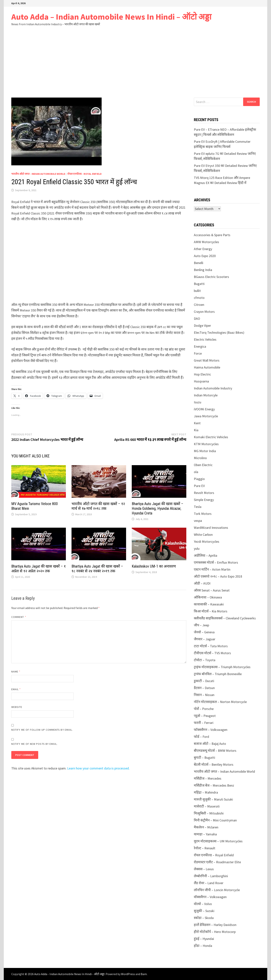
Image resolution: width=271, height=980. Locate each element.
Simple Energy (204, 500)
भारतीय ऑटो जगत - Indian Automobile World (38, 174)
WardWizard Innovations (211, 528)
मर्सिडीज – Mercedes (208, 778)
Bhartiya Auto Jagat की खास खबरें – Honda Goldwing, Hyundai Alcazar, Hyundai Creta (158, 508)
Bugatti (199, 284)
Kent (197, 423)
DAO (197, 319)
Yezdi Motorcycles (207, 542)
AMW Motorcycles (206, 242)
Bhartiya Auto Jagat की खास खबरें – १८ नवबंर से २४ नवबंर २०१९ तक (97, 569)
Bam (144, 974)
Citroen (199, 305)
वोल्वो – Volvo (203, 904)
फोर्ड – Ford (201, 737)
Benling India (203, 270)
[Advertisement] (135, 62)
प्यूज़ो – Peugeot (205, 716)
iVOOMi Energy (204, 409)
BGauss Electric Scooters (211, 277)
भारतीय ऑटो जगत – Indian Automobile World (224, 771)
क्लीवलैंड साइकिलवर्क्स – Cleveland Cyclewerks (225, 618)
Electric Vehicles (205, 339)
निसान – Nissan (204, 695)
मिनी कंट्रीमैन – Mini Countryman (215, 820)
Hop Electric (202, 374)
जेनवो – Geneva (204, 632)
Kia (196, 430)
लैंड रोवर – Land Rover (209, 883)
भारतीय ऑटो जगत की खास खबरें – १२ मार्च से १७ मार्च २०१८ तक (98, 506)
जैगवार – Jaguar (205, 639)
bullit (197, 291)
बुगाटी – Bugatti (204, 758)
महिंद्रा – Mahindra (206, 792)
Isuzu (198, 402)
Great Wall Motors (207, 360)
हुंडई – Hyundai (204, 939)
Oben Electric (203, 465)
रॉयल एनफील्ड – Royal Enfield (214, 855)
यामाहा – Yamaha (205, 834)
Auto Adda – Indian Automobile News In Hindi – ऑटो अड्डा (111, 17)
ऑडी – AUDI (202, 583)
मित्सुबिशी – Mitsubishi (209, 813)
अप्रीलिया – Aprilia (206, 555)
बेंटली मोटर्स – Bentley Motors (214, 764)
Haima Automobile (207, 367)
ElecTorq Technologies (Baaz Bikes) (219, 332)
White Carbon (203, 535)
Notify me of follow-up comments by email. (42, 730)
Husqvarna (201, 381)
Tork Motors (203, 514)
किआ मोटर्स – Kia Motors (211, 611)
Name (16, 672)
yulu (197, 548)
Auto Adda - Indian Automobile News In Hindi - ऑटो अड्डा (69, 974)
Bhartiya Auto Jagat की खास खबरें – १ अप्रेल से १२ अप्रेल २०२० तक (38, 569)
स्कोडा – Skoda (204, 918)
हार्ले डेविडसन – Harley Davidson (215, 925)
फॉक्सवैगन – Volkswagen (211, 730)
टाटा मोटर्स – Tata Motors (211, 646)
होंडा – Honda (203, 946)
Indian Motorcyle (206, 395)
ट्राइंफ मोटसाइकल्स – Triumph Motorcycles (222, 667)
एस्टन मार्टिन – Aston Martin (212, 569)
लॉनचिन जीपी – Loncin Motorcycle (217, 890)
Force (198, 353)
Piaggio (199, 479)
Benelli (199, 263)
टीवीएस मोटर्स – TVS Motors (212, 653)
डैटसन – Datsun (204, 688)
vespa (198, 521)
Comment (19, 617)
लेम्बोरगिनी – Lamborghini (211, 876)
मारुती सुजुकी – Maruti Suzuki (213, 799)
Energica (200, 346)
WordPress (128, 974)
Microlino (200, 458)
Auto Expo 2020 (205, 256)
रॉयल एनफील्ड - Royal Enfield (84, 174)
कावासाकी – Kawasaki (209, 604)
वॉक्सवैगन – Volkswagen (210, 897)
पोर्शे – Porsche (204, 709)
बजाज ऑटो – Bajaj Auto (210, 744)
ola (196, 472)
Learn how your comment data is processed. (98, 768)
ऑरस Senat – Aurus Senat (212, 590)
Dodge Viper (202, 326)
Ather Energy (203, 249)
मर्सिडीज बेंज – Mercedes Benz (214, 785)
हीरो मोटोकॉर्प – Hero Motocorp (215, 932)
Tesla (198, 507)
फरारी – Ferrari (204, 723)
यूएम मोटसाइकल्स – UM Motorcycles (218, 841)
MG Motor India (205, 451)
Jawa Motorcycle (206, 416)
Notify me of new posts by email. (35, 744)
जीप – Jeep (201, 625)
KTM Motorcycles (206, 444)
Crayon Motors (204, 312)
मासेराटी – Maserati (207, 806)
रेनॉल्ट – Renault (205, 848)
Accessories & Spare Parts (212, 235)
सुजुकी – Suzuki (204, 911)
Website (17, 707)
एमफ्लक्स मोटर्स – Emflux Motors (216, 562)
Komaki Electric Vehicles (211, 437)
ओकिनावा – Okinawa (208, 597)
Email (16, 689)
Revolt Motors (204, 493)
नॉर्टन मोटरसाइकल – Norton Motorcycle (220, 702)
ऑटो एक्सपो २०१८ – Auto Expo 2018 (218, 576)
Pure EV (199, 486)
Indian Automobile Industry (213, 388)
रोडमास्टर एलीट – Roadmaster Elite (217, 862)
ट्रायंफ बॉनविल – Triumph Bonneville (218, 674)
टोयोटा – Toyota (205, 660)
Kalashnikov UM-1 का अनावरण (154, 566)
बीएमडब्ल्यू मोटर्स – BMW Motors (215, 751)
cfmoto (199, 298)
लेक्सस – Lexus (204, 869)
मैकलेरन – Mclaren (206, 827)
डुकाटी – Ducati (204, 681)
